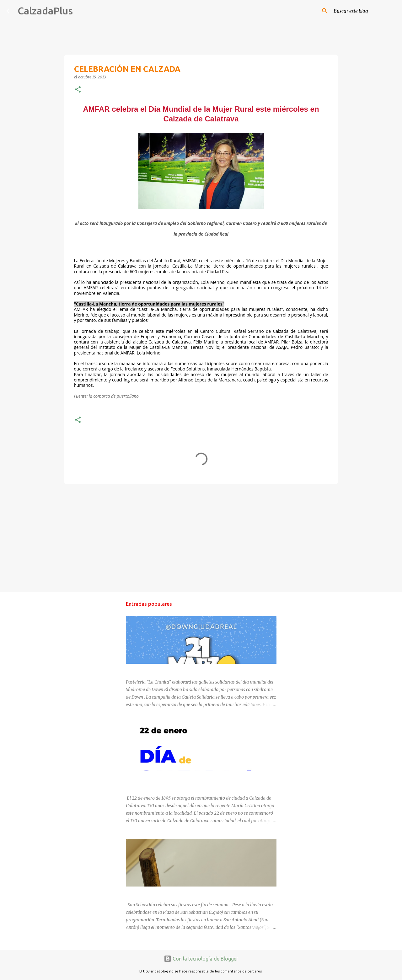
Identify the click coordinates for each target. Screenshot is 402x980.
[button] (78, 90)
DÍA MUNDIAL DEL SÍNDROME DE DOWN (167, 669)
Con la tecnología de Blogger (201, 959)
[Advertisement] (201, 538)
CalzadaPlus (45, 11)
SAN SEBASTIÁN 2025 (148, 892)
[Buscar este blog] (364, 11)
